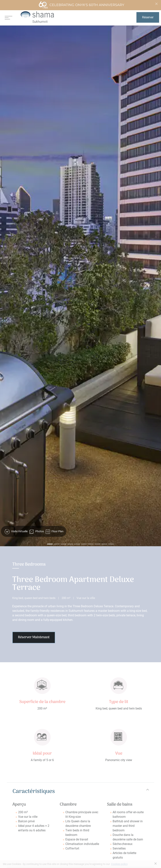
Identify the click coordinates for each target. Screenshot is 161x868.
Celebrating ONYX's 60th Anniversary (81, 5)
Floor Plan (55, 532)
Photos (37, 532)
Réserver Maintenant (34, 637)
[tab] (80, 792)
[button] (12, 286)
